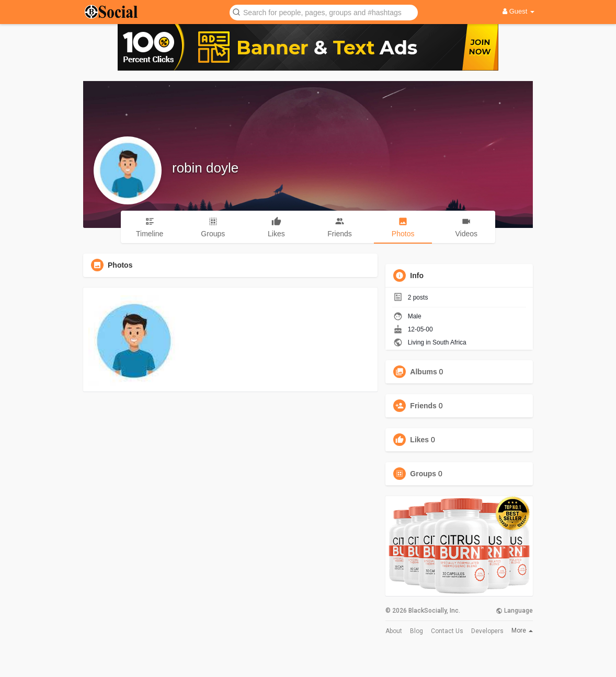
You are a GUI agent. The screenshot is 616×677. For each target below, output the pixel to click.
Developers (487, 631)
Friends (423, 406)
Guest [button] (518, 11)
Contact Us (447, 631)
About (394, 631)
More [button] (522, 630)
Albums (423, 372)
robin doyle (205, 168)
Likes (419, 440)
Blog (417, 631)
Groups (423, 474)
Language (514, 611)
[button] (324, 12)
